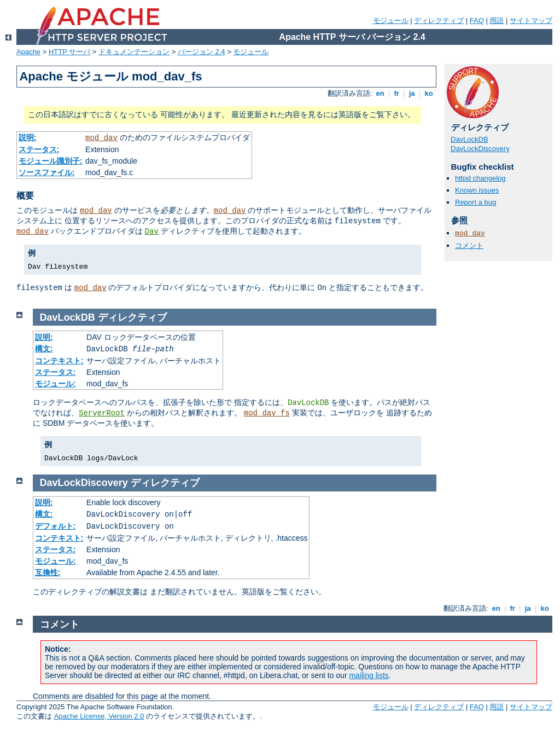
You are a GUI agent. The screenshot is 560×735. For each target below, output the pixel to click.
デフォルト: (56, 526)
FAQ (477, 21)
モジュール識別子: (51, 161)
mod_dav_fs (267, 413)
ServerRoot (102, 413)
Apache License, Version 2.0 (99, 716)
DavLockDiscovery (480, 149)
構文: (44, 349)
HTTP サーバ (69, 52)
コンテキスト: (59, 361)
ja (412, 93)
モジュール (391, 21)
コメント (469, 245)
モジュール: (56, 384)
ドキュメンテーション (134, 52)
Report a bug (476, 202)
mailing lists (369, 675)
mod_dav (101, 138)
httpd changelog (480, 178)
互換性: (48, 572)
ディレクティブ (439, 21)
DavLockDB (469, 139)
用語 (497, 21)
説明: (28, 137)
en (380, 93)
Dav (152, 232)
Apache (28, 52)
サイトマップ (531, 21)
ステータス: (39, 149)
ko (429, 93)
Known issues (477, 190)
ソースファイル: (47, 172)
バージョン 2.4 (202, 52)
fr (397, 93)
